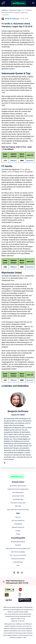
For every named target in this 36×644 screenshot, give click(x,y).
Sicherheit (18, 545)
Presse (18, 534)
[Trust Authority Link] (25, 595)
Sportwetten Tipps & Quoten (18, 486)
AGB (18, 566)
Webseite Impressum (18, 527)
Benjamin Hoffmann (12, 19)
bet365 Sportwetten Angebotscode (18, 489)
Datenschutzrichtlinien (18, 559)
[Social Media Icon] (14, 573)
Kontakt (18, 531)
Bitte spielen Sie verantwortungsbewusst (18, 549)
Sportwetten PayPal (18, 496)
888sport (14, 161)
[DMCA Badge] (11, 589)
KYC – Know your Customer (18, 555)
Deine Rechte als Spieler (18, 552)
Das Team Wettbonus (18, 521)
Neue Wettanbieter (18, 493)
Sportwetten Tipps (15, 10)
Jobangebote (18, 524)
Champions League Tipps (18, 503)
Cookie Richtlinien (18, 562)
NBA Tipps (18, 506)
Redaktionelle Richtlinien (18, 542)
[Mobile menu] (3, 3)
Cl (23, 10)
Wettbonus (5, 10)
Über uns (18, 517)
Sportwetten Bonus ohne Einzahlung (18, 510)
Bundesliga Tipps (18, 499)
